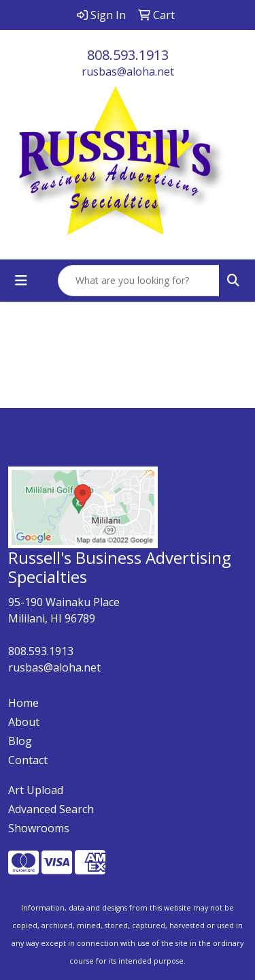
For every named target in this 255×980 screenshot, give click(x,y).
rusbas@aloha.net (128, 72)
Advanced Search (51, 809)
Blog (20, 741)
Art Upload (36, 790)
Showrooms (39, 828)
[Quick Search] (139, 281)
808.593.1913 (128, 55)
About (24, 722)
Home (23, 703)
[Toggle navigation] (21, 281)
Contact (28, 760)
